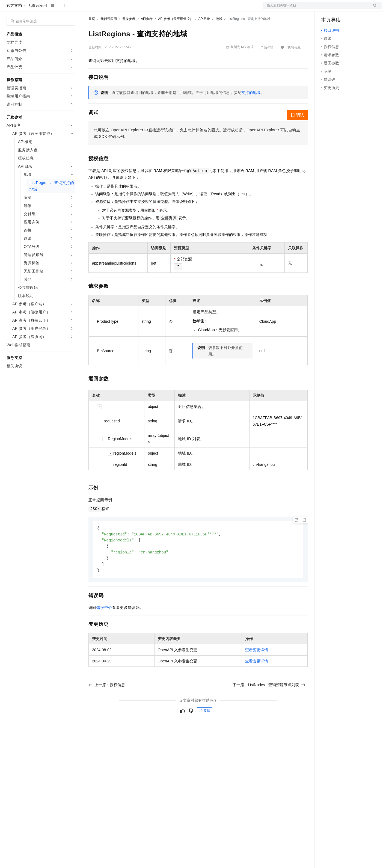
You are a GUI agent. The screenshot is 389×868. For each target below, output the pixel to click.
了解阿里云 (180, 9)
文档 (316, 9)
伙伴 (148, 9)
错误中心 (104, 627)
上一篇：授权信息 (107, 704)
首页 (92, 36)
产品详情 (267, 65)
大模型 (56, 9)
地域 (219, 36)
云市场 (133, 9)
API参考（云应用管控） (175, 36)
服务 (161, 9)
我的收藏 (294, 65)
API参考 (147, 36)
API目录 (204, 36)
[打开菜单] (9, 9)
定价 (118, 9)
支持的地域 (251, 110)
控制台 (340, 9)
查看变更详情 (257, 669)
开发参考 (129, 36)
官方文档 (14, 23)
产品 (71, 9)
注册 (353, 9)
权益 (105, 9)
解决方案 (88, 9)
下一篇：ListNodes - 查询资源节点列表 (269, 704)
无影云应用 (37, 23)
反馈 (204, 730)
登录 (373, 9)
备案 (327, 9)
